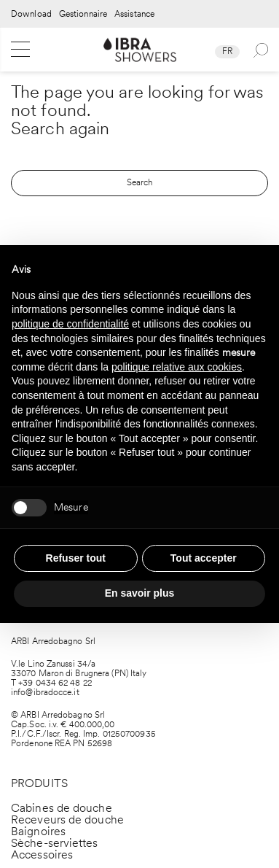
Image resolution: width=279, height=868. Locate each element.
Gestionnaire (83, 14)
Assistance (134, 14)
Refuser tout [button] (76, 558)
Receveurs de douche (67, 819)
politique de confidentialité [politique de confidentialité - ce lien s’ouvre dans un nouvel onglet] (70, 324)
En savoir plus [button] (140, 593)
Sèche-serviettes (55, 843)
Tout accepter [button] (204, 558)
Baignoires (38, 831)
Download (31, 14)
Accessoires (42, 855)
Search (140, 182)
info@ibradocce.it (45, 692)
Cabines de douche (62, 808)
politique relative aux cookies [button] (177, 367)
